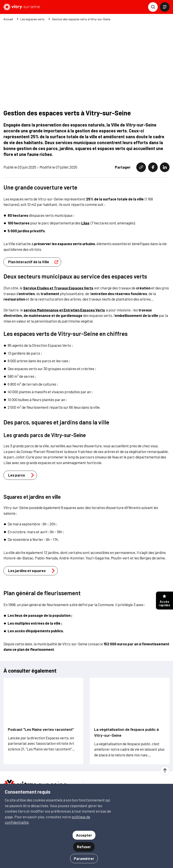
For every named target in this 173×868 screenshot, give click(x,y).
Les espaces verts (32, 19)
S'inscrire (108, 770)
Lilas (85, 189)
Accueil (8, 19)
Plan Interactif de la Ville (34, 228)
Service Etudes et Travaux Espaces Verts (58, 254)
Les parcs (22, 441)
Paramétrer (84, 858)
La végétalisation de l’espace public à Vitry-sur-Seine (126, 698)
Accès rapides (164, 601)
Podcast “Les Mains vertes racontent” (41, 695)
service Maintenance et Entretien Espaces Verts (64, 276)
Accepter (84, 835)
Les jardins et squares (33, 537)
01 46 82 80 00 (28, 780)
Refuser (84, 847)
